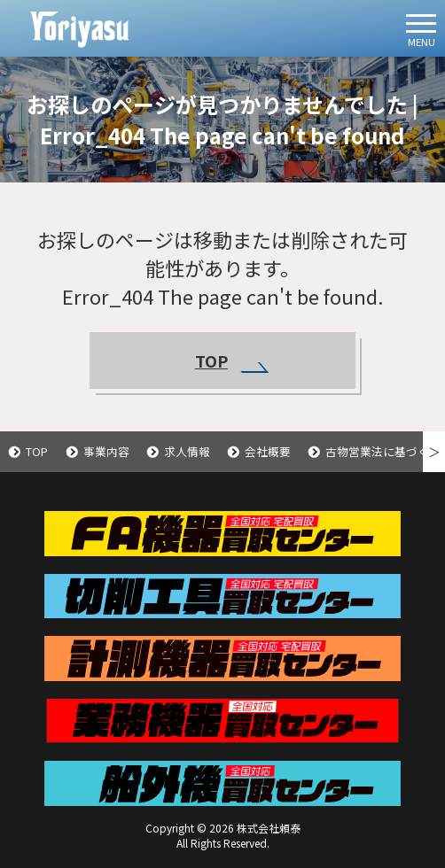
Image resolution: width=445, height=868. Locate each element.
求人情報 (187, 451)
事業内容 (106, 451)
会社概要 (268, 451)
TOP (232, 361)
